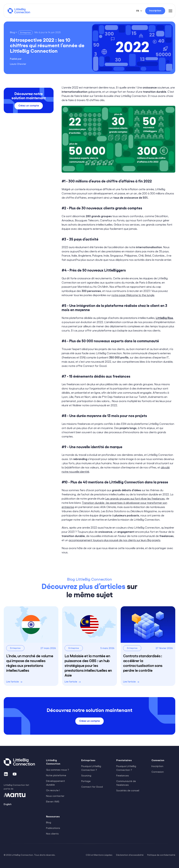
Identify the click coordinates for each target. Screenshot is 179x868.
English (8, 804)
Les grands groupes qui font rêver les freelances (135, 498)
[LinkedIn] (6, 774)
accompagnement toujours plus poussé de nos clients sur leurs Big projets (114, 540)
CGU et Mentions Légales (99, 855)
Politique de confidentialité (161, 855)
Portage (86, 781)
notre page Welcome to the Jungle (133, 295)
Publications (53, 828)
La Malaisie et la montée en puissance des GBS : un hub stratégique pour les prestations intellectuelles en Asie (88, 665)
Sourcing (86, 775)
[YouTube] (15, 774)
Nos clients (52, 833)
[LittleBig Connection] (19, 11)
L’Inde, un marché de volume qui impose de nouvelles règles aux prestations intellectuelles (30, 663)
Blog (49, 822)
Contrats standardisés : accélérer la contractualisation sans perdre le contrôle (143, 663)
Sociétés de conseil (128, 790)
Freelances (123, 775)
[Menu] (170, 11)
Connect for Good (92, 787)
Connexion (158, 772)
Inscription (157, 766)
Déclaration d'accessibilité (130, 855)
